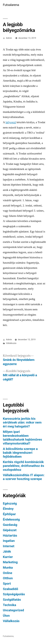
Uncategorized (13, 610)
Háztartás (10, 535)
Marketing (10, 562)
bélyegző (11, 122)
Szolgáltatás (12, 600)
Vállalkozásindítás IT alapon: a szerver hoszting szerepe (24, 477)
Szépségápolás (14, 594)
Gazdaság (10, 525)
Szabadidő (11, 589)
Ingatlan (9, 541)
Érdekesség (11, 519)
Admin (9, 38)
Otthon (8, 578)
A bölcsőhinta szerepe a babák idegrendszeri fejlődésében (20, 453)
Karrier (8, 557)
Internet (9, 546)
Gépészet (10, 530)
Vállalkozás (11, 343)
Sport (7, 584)
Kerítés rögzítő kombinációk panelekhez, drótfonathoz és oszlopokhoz (23, 466)
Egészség (10, 503)
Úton (6, 616)
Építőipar (9, 514)
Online (8, 573)
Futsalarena (11, 5)
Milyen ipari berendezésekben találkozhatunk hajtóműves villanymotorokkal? (22, 438)
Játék (7, 551)
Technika (9, 605)
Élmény (8, 509)
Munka (8, 568)
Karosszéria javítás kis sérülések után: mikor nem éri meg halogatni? (22, 422)
